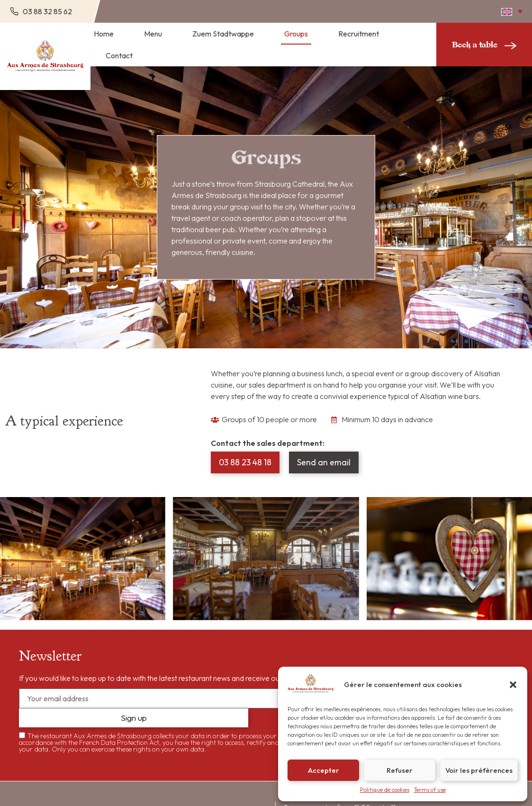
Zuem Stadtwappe (223, 34)
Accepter (324, 770)
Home (104, 34)
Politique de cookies (385, 790)
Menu (153, 34)
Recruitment (359, 34)
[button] (513, 685)
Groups (296, 34)
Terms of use (430, 790)
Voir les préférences (479, 770)
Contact (119, 55)
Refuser (400, 770)
